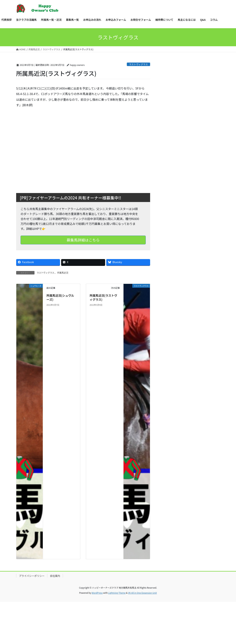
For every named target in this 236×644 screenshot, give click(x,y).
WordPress (97, 593)
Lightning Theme (117, 593)
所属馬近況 (63, 273)
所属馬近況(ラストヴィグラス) (103, 297)
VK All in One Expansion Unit (142, 593)
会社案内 (55, 576)
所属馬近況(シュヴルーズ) (60, 297)
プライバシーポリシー (32, 576)
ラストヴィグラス (138, 64)
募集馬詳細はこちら (83, 240)
